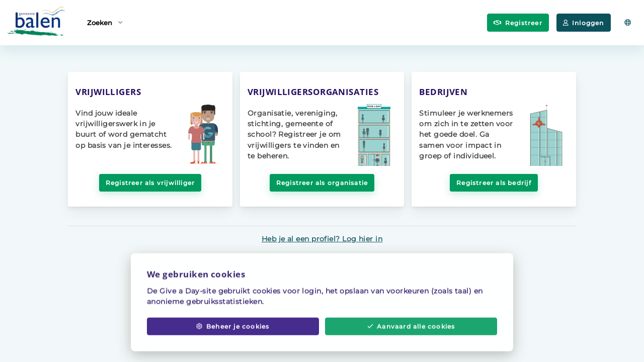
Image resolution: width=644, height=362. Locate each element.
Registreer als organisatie (322, 183)
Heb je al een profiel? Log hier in (322, 239)
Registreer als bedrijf (494, 183)
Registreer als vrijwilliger (150, 183)
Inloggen (584, 23)
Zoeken (105, 22)
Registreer (518, 23)
